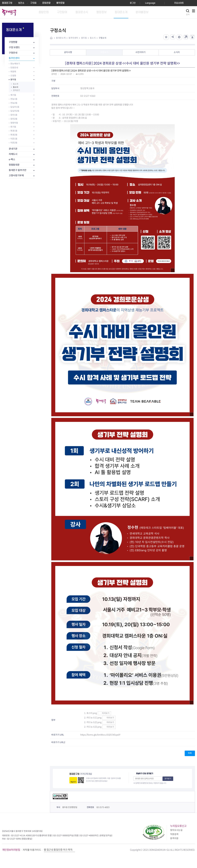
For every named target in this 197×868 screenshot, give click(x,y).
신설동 (13, 76)
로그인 (133, 3)
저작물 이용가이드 (32, 850)
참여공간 (16, 90)
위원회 (13, 72)
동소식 (16, 87)
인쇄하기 (178, 37)
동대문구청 (7, 3)
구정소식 (102, 38)
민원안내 (14, 68)
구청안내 (13, 53)
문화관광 (46, 3)
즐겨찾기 (165, 37)
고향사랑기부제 (16, 176)
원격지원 (174, 838)
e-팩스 (12, 160)
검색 (188, 15)
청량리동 (14, 123)
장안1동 (14, 115)
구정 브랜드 (14, 47)
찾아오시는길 (176, 830)
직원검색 (174, 834)
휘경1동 (14, 131)
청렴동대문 (14, 165)
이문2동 (14, 143)
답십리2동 (15, 111)
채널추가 (73, 782)
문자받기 (168, 779)
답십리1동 (15, 107)
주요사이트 (179, 3)
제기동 (13, 95)
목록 (190, 753)
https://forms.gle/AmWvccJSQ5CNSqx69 (100, 735)
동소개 (16, 84)
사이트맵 (193, 12)
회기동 (13, 127)
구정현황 (13, 42)
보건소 (21, 3)
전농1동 (14, 99)
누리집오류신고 (178, 826)
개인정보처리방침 (11, 850)
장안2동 (14, 119)
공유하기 (172, 37)
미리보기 (104, 713)
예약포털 (60, 3)
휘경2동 (14, 135)
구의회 (33, 3)
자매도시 (13, 154)
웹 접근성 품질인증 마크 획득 (58, 850)
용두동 (13, 80)
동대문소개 (61, 38)
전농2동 (14, 103)
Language (150, 3)
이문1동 (14, 139)
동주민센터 (14, 58)
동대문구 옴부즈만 (18, 170)
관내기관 (13, 149)
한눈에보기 (15, 64)
